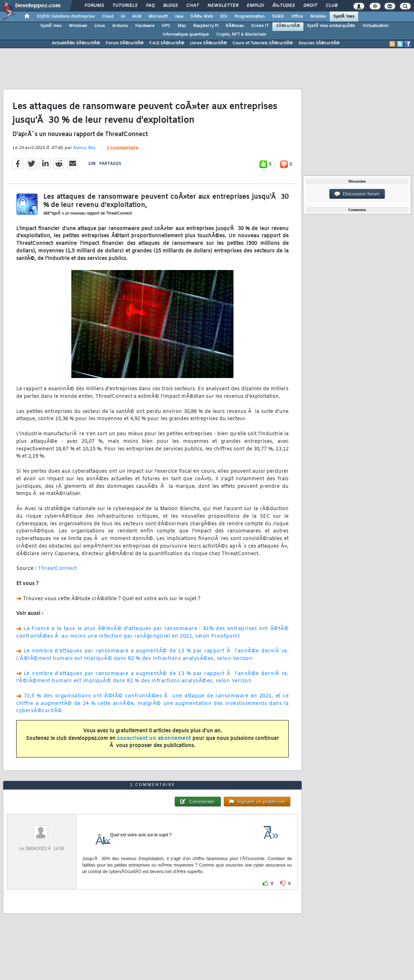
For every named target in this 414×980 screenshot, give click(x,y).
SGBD (278, 17)
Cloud (108, 17)
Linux (100, 26)
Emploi (255, 6)
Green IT (260, 26)
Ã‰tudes (284, 6)
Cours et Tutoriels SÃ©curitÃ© (262, 43)
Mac (182, 26)
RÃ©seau (235, 26)
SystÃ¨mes (344, 17)
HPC (166, 26)
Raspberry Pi (206, 26)
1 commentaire (123, 148)
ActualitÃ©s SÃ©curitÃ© (76, 43)
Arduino (120, 26)
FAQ (150, 6)
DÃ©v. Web (202, 17)
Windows (78, 26)
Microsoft (158, 17)
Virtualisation (375, 26)
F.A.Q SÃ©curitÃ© (167, 43)
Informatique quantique (186, 35)
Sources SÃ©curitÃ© (319, 43)
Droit (310, 6)
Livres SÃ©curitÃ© (208, 43)
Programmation (250, 17)
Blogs (170, 6)
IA (123, 17)
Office (297, 17)
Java (179, 17)
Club (331, 6)
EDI (224, 17)
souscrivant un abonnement (154, 739)
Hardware (145, 26)
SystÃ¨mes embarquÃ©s (331, 26)
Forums (94, 6)
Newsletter (223, 6)
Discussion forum (357, 194)
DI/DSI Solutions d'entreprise (66, 17)
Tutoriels (125, 6)
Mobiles (318, 17)
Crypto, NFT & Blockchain (241, 35)
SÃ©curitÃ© (288, 26)
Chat (193, 6)
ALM (137, 17)
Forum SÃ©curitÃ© (124, 43)
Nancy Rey (84, 148)
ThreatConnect (57, 569)
